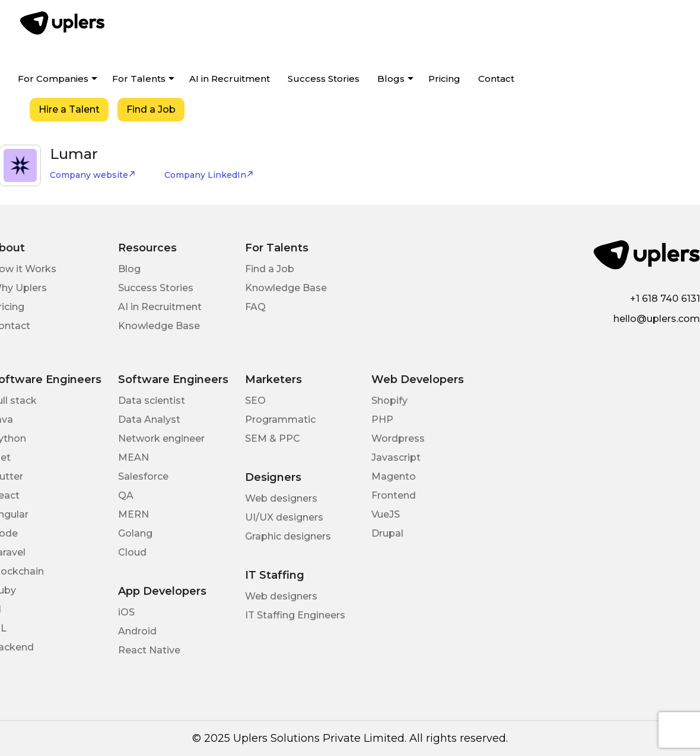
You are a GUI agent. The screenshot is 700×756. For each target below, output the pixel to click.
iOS (126, 612)
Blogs (391, 79)
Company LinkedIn (209, 175)
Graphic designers (288, 536)
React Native (149, 650)
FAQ (255, 307)
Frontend (394, 495)
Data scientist (152, 401)
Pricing (444, 79)
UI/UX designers (284, 517)
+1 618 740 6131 (665, 299)
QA (126, 495)
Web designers (281, 498)
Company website (93, 175)
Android (137, 631)
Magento (394, 476)
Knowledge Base (159, 326)
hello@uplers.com (657, 319)
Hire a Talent (69, 109)
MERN (133, 514)
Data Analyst (149, 420)
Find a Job (151, 109)
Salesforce (143, 476)
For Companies (53, 79)
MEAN (133, 457)
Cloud (132, 552)
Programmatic (280, 420)
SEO (255, 401)
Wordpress (398, 438)
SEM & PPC (273, 438)
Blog (129, 269)
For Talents (139, 79)
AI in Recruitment (230, 79)
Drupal (387, 533)
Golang (135, 533)
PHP (382, 420)
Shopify (389, 401)
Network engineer (161, 438)
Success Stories (324, 79)
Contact (496, 79)
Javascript (396, 457)
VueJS (386, 514)
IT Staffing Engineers (295, 615)
